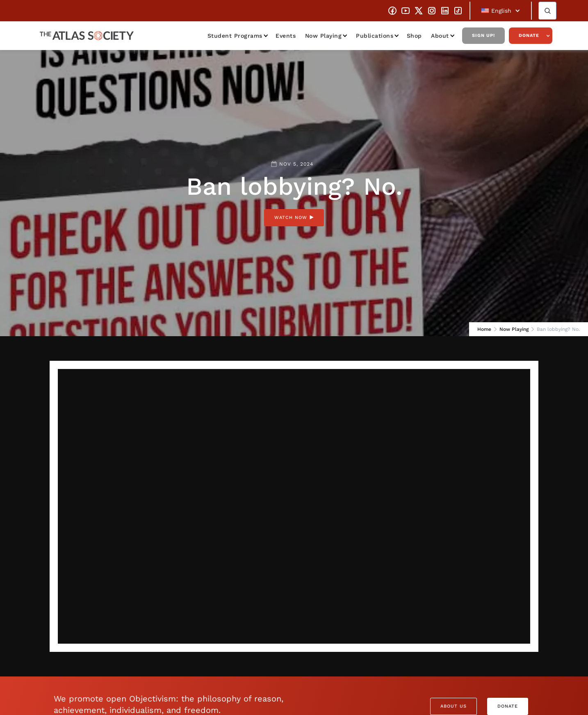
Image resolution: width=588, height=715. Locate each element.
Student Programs (235, 36)
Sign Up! (483, 35)
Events (286, 36)
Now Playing (324, 36)
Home (484, 329)
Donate (529, 35)
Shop (414, 36)
